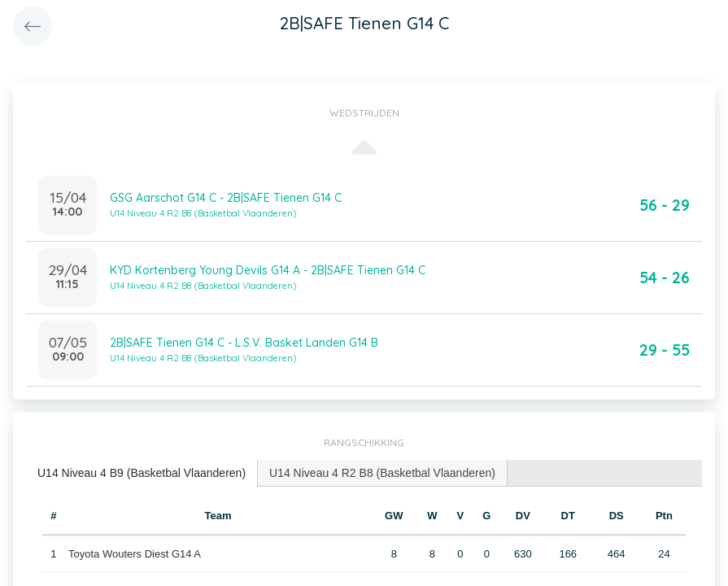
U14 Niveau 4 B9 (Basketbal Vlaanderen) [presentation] (142, 473)
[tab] (142, 473)
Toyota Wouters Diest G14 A (135, 554)
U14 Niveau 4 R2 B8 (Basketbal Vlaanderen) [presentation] (382, 473)
